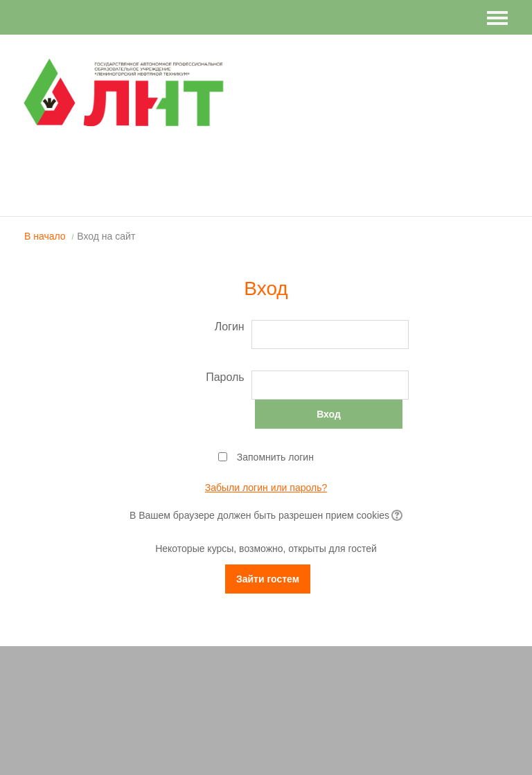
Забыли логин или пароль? (266, 488)
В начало (45, 236)
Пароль (225, 377)
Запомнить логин (275, 457)
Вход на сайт (106, 236)
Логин (230, 327)
